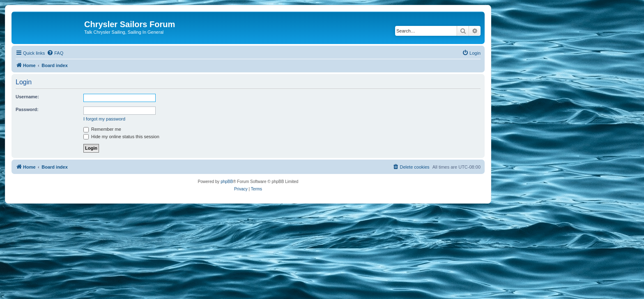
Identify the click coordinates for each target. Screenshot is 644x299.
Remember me (102, 129)
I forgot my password (104, 119)
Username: (27, 97)
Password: (27, 109)
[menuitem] (55, 53)
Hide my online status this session (121, 137)
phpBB (227, 182)
